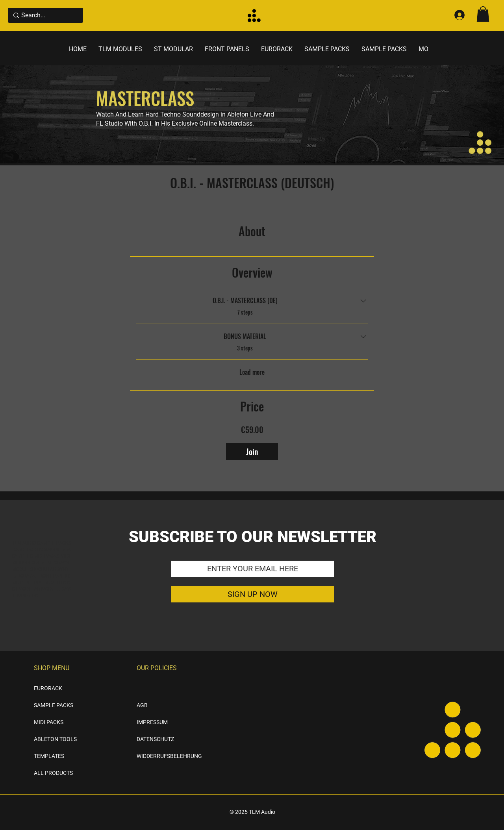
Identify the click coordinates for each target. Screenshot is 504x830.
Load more (252, 372)
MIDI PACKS (49, 722)
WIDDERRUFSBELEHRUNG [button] (157, 756)
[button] (483, 14)
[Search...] (44, 15)
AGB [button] (142, 705)
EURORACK (48, 688)
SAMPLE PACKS (54, 705)
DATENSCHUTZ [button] (155, 739)
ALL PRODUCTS (53, 773)
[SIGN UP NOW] (252, 594)
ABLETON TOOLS (55, 739)
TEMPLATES (49, 756)
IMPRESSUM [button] (152, 722)
